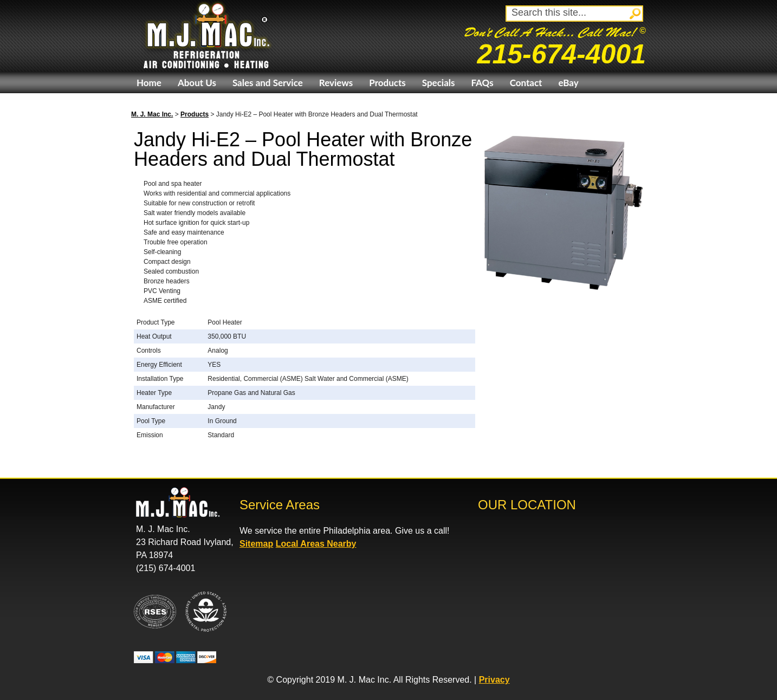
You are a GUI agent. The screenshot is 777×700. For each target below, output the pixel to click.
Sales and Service (268, 83)
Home (149, 83)
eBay (568, 83)
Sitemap (256, 544)
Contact (526, 83)
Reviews (336, 83)
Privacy (494, 680)
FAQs (482, 83)
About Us (197, 83)
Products (387, 83)
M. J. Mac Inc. (152, 114)
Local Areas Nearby (316, 544)
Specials (439, 83)
